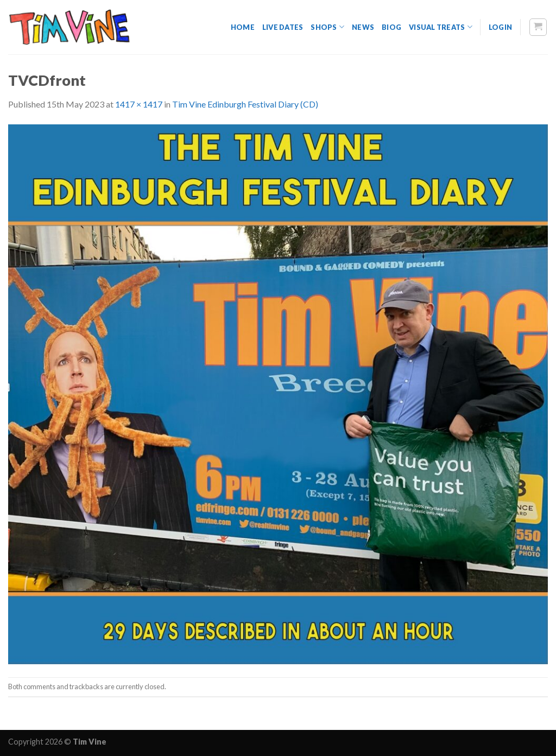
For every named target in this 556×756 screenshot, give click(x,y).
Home (243, 27)
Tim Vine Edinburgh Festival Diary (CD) (245, 104)
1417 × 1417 (139, 104)
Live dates (283, 27)
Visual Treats (441, 27)
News (363, 27)
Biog (391, 27)
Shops (327, 27)
